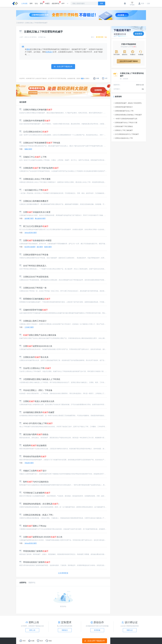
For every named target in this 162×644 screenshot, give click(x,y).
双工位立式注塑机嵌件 (34, 226)
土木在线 (24, 3)
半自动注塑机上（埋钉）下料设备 (36, 390)
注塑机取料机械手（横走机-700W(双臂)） (128, 103)
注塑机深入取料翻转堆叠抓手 (34, 201)
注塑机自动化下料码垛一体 (33, 288)
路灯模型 (40, 247)
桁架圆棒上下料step (33, 526)
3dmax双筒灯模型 (31, 233)
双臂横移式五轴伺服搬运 (35, 299)
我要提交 (65, 630)
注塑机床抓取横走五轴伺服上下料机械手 (128, 115)
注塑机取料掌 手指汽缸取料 (39, 168)
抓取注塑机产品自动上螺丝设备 (38, 335)
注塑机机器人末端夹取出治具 (37, 401)
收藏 (96, 78)
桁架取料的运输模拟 (33, 445)
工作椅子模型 (29, 327)
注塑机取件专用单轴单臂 (35, 121)
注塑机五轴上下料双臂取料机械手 (36, 23)
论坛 (36, 3)
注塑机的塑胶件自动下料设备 (34, 255)
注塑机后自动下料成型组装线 (34, 277)
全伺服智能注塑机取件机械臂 (37, 412)
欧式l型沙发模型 (30, 247)
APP (63, 3)
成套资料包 (56, 3)
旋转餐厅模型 (29, 218)
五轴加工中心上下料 (33, 157)
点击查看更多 (63, 573)
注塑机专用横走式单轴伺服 (36, 110)
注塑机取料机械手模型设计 (123, 107)
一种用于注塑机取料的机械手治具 (125, 119)
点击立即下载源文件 (95, 641)
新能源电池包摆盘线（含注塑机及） (40, 504)
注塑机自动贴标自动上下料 (123, 138)
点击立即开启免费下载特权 (129, 61)
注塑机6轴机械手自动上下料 (124, 111)
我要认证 (130, 630)
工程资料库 (20, 23)
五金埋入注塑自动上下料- (35, 368)
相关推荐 (23, 102)
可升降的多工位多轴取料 (35, 493)
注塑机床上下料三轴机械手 (123, 130)
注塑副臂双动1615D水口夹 (36, 346)
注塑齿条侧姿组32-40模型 (35, 240)
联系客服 (97, 630)
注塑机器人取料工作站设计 (33, 321)
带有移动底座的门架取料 (35, 562)
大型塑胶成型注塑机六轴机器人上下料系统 (40, 379)
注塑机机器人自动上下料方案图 (35, 179)
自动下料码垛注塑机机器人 (33, 266)
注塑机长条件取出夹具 (34, 357)
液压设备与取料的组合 (34, 434)
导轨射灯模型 (29, 463)
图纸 (28, 49)
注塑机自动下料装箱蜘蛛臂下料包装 (40, 143)
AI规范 (47, 3)
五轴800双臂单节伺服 (34, 310)
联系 (82, 78)
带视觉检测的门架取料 (34, 551)
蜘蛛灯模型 (28, 149)
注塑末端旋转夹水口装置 (35, 212)
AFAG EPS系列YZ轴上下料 (36, 423)
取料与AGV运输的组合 (34, 482)
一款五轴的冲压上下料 (34, 190)
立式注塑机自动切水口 (34, 132)
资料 (31, 3)
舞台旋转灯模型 (40, 218)
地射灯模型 (48, 247)
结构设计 (49, 52)
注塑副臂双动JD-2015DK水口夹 (41, 537)
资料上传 (32, 630)
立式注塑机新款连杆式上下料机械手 (126, 134)
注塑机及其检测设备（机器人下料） (37, 515)
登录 (141, 3)
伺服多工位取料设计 (33, 471)
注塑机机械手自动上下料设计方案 (125, 123)
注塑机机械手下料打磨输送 (123, 126)
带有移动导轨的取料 (33, 457)
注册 (147, 3)
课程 (41, 3)
